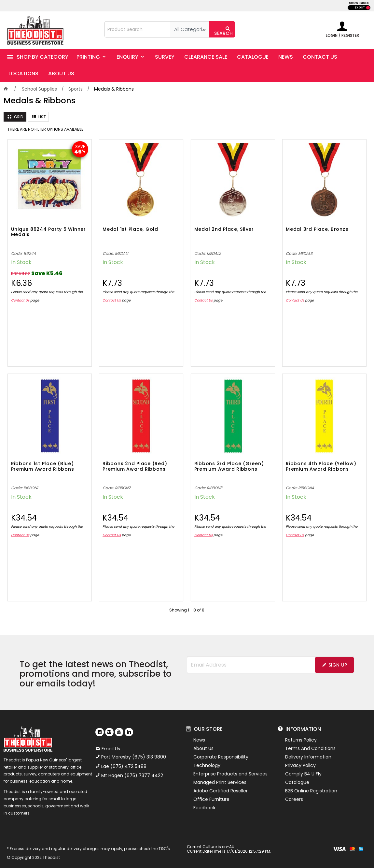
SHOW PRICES (359, 3)
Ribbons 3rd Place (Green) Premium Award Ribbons (229, 467)
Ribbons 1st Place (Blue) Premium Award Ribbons (43, 467)
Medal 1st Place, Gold (130, 229)
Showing (187, 610)
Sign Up (338, 665)
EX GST (360, 8)
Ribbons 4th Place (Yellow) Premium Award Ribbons (321, 467)
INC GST (368, 8)
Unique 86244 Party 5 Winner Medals (48, 232)
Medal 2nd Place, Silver (224, 229)
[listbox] (189, 29)
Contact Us (20, 300)
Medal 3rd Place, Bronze (317, 229)
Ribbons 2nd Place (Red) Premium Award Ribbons (135, 467)
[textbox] (137, 29)
